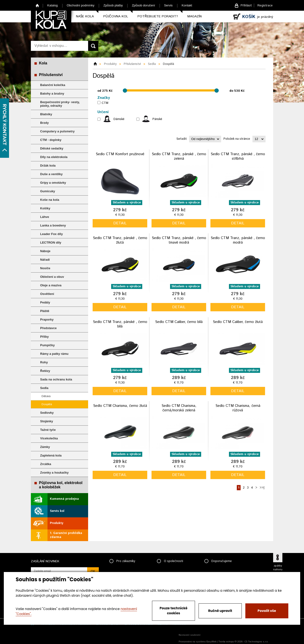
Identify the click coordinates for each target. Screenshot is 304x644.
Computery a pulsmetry (57, 131)
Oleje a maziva (51, 285)
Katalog (52, 5)
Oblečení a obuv (52, 277)
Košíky (45, 208)
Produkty (57, 523)
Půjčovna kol (116, 16)
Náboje (45, 251)
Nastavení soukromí (190, 635)
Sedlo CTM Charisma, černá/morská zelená (179, 408)
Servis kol (57, 511)
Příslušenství (51, 75)
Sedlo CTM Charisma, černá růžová (238, 408)
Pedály (45, 302)
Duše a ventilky (51, 174)
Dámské (119, 119)
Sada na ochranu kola (56, 379)
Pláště (45, 311)
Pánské (157, 119)
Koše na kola (50, 200)
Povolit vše (267, 611)
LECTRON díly (51, 243)
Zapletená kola (51, 455)
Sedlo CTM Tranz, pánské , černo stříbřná (238, 156)
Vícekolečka (49, 438)
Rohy (44, 362)
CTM (105, 103)
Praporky (47, 320)
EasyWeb (211, 642)
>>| (262, 488)
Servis (168, 5)
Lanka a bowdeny (53, 225)
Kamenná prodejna (64, 499)
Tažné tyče (48, 430)
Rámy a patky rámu (54, 354)
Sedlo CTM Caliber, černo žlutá (238, 322)
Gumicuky (48, 191)
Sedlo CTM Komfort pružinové (120, 154)
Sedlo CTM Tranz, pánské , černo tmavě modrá (179, 240)
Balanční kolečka (53, 85)
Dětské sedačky (52, 148)
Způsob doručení (143, 5)
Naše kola (85, 16)
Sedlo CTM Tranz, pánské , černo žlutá (120, 240)
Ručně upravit (220, 611)
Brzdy (44, 123)
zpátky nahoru (278, 568)
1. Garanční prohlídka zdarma (66, 535)
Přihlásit (246, 6)
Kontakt (187, 5)
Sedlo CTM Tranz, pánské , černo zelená (179, 156)
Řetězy (45, 371)
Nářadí (45, 260)
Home (37, 5)
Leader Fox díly (51, 234)
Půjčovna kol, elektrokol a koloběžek (61, 485)
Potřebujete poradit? (158, 16)
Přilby (44, 337)
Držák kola (48, 166)
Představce (48, 328)
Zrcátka (46, 464)
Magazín (195, 16)
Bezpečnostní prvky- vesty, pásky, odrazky (60, 104)
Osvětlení (47, 294)
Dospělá (47, 404)
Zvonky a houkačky (54, 473)
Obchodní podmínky (81, 5)
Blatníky (46, 114)
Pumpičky (47, 345)
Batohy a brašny (52, 94)
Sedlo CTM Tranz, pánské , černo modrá (238, 240)
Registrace (265, 6)
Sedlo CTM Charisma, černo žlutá (120, 406)
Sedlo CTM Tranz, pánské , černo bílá (120, 324)
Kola (43, 63)
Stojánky (47, 421)
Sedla (44, 388)
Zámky (45, 447)
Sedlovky (47, 413)
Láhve (45, 217)
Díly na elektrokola (54, 157)
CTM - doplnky (51, 140)
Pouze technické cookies (173, 611)
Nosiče (45, 268)
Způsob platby (113, 5)
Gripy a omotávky (53, 183)
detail (120, 223)
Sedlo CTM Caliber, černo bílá (179, 322)
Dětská (46, 396)
